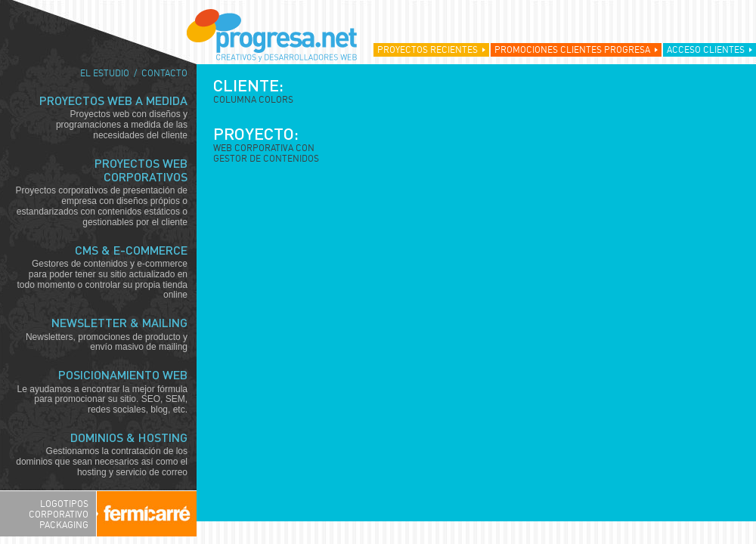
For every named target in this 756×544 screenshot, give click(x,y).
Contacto (164, 73)
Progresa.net (272, 36)
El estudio (105, 73)
